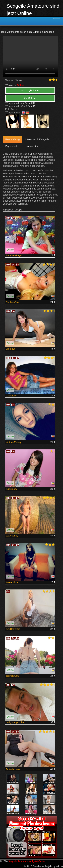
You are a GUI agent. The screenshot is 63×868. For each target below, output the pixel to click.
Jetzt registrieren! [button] (30, 90)
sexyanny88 (12, 676)
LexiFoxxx (49, 803)
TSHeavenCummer (52, 814)
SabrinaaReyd (14, 255)
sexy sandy (12, 536)
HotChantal (31, 793)
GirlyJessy (11, 489)
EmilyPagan (13, 793)
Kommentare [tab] (33, 146)
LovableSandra (32, 782)
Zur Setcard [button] (30, 98)
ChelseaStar (13, 302)
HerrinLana (49, 793)
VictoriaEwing (13, 442)
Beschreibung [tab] (13, 139)
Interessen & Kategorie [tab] (37, 139)
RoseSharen (13, 814)
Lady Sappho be (15, 722)
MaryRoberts (31, 803)
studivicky (11, 396)
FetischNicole (13, 769)
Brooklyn (11, 349)
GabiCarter (13, 803)
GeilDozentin (13, 629)
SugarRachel (13, 782)
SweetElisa (12, 582)
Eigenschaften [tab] (13, 146)
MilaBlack (49, 782)
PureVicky (31, 814)
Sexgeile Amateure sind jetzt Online (27, 861)
